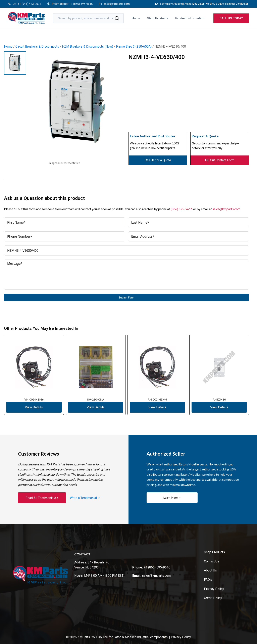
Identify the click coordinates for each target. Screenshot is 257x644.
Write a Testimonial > (85, 498)
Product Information (190, 18)
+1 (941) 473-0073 (29, 4)
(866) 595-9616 (182, 209)
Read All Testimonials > (42, 498)
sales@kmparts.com (117, 4)
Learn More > (172, 497)
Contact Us (212, 561)
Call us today (231, 18)
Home (136, 18)
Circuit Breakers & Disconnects (37, 47)
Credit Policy (213, 598)
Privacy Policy (214, 589)
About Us (210, 570)
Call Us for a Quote (158, 160)
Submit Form (126, 297)
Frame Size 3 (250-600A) (134, 47)
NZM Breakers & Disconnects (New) (88, 47)
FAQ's (208, 580)
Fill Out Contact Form (220, 160)
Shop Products (158, 18)
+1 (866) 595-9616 (81, 4)
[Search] (117, 18)
